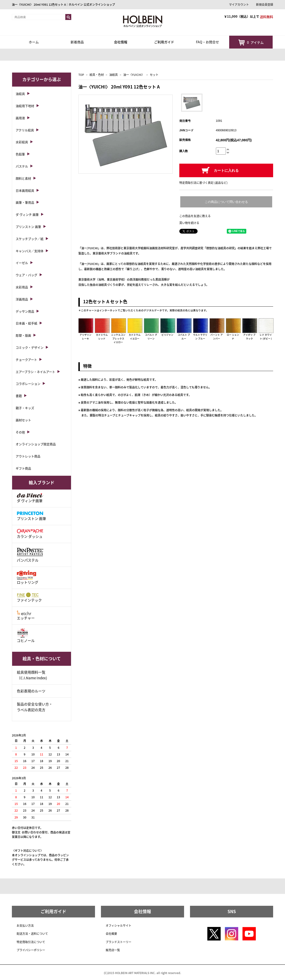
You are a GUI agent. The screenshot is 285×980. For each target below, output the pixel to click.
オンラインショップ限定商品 (36, 444)
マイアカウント (239, 5)
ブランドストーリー (119, 942)
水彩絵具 (22, 142)
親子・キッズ (25, 408)
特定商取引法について (31, 942)
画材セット (23, 420)
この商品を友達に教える (195, 216)
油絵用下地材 (25, 106)
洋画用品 (22, 299)
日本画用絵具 (25, 190)
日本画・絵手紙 (26, 323)
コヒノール (26, 636)
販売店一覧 (113, 950)
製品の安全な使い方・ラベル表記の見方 (35, 707)
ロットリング (28, 578)
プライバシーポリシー (31, 950)
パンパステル (30, 555)
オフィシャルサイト (119, 926)
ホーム (34, 42)
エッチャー (26, 615)
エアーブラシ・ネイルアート (35, 372)
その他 (20, 432)
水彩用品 (22, 287)
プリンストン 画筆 (28, 227)
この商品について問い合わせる (226, 202)
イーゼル (22, 263)
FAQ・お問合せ (207, 42)
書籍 (19, 396)
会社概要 (111, 934)
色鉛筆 (20, 154)
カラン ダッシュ (30, 534)
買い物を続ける (189, 223)
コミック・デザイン (30, 347)
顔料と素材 (23, 178)
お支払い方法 (25, 926)
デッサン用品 (25, 311)
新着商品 (77, 42)
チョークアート (26, 360)
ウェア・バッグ (26, 275)
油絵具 (114, 75)
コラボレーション (28, 384)
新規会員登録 (265, 5)
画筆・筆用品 (25, 202)
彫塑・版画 (23, 335)
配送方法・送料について (32, 934)
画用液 (20, 118)
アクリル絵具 (25, 130)
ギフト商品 (23, 468)
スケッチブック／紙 (30, 239)
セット (154, 75)
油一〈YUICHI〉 (134, 75)
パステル (22, 166)
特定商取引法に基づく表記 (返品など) (203, 183)
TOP (81, 75)
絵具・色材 (97, 75)
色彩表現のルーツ (31, 691)
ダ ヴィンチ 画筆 (27, 214)
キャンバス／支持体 (30, 251)
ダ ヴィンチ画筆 (30, 498)
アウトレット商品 (28, 456)
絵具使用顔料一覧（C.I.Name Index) (32, 675)
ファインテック (29, 598)
